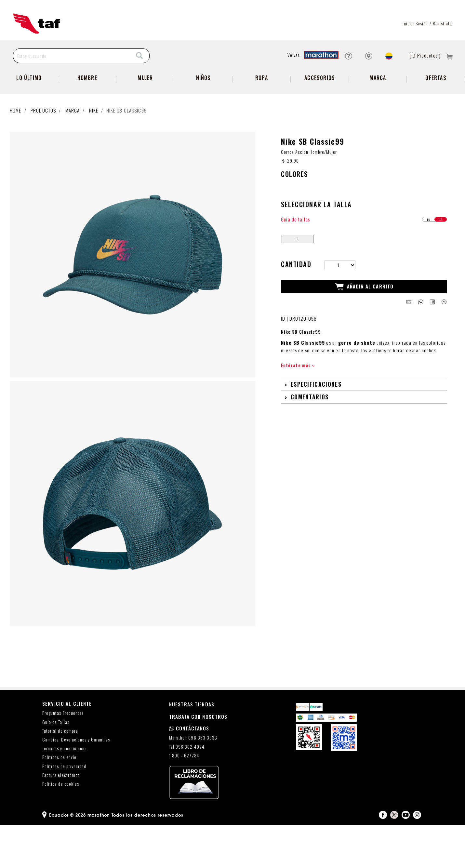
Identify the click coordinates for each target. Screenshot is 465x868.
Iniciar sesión (415, 45)
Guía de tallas (295, 262)
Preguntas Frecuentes (63, 756)
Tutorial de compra (60, 774)
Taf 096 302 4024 (187, 789)
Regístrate (442, 45)
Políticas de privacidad (64, 809)
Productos (43, 132)
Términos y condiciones (64, 791)
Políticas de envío (59, 800)
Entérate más (298, 408)
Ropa (262, 99)
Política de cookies (61, 827)
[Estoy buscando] (72, 77)
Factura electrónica (61, 818)
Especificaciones (316, 427)
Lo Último (29, 99)
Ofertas (436, 99)
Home (16, 132)
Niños (204, 99)
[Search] (139, 77)
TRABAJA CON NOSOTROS (198, 759)
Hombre (87, 99)
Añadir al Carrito (364, 329)
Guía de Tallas (56, 765)
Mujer (145, 99)
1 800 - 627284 (184, 798)
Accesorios (320, 99)
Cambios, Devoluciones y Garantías (76, 783)
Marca (378, 99)
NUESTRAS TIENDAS (192, 747)
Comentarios (310, 440)
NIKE (94, 132)
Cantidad (296, 307)
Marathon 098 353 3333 (193, 781)
